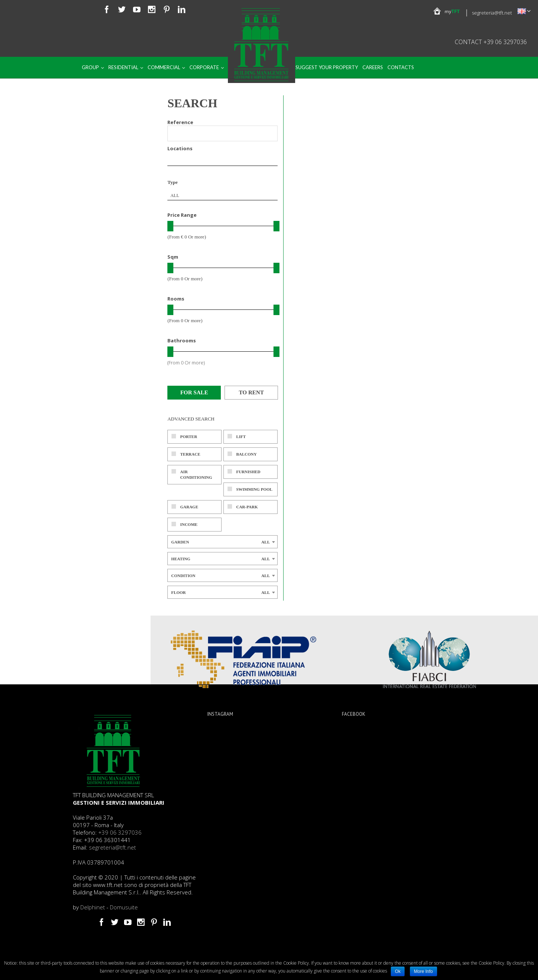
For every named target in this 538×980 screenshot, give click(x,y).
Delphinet (93, 907)
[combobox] (222, 195)
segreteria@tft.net (492, 13)
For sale (194, 392)
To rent (251, 392)
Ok (398, 971)
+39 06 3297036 (120, 832)
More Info (423, 971)
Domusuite (124, 907)
